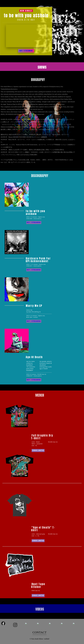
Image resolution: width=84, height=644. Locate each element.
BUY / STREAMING (26, 51)
